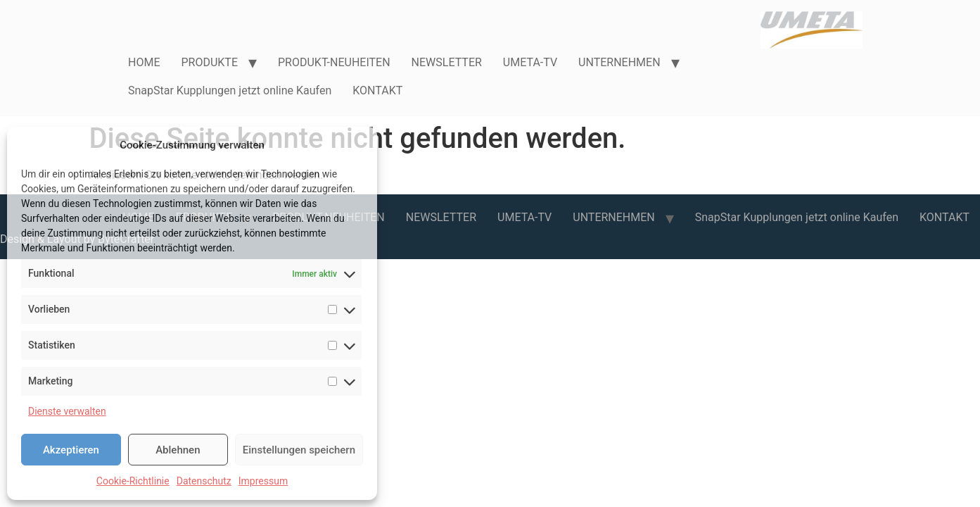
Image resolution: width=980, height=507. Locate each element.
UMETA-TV (530, 62)
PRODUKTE (209, 62)
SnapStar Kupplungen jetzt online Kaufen (230, 90)
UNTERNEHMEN (619, 62)
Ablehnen (178, 450)
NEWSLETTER (447, 62)
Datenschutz (204, 481)
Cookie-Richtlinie (133, 481)
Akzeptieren (71, 450)
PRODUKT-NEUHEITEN (334, 62)
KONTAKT (377, 90)
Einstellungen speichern (299, 450)
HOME (144, 62)
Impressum (263, 481)
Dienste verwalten (67, 411)
